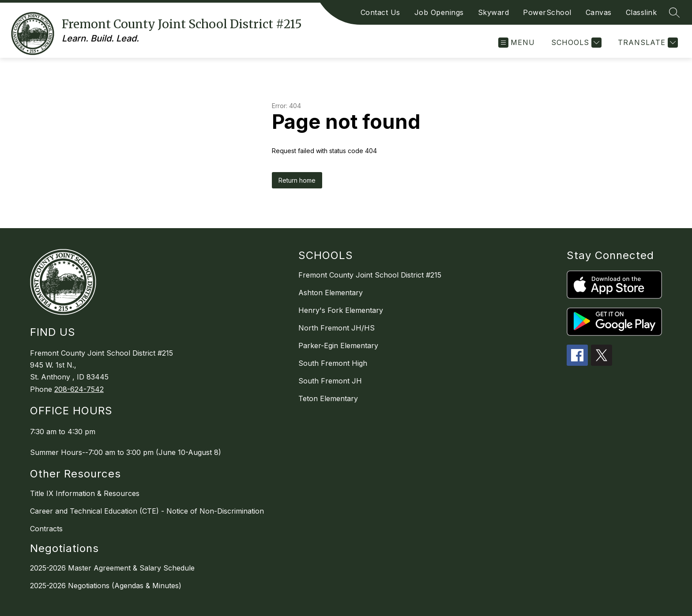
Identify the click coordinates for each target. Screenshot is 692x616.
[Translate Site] (647, 43)
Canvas (599, 12)
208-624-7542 (79, 389)
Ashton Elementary (331, 293)
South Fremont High (333, 363)
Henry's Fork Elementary (341, 310)
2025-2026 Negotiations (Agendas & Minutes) (106, 586)
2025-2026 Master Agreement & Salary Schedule (112, 568)
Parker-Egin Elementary (338, 346)
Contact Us (380, 12)
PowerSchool (547, 12)
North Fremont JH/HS (337, 328)
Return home (297, 180)
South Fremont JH (330, 381)
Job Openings (439, 12)
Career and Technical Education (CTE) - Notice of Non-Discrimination (147, 511)
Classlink (641, 12)
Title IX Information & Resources (85, 493)
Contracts (46, 529)
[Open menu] (517, 43)
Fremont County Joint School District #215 (370, 275)
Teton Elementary (328, 398)
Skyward (494, 12)
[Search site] (674, 12)
